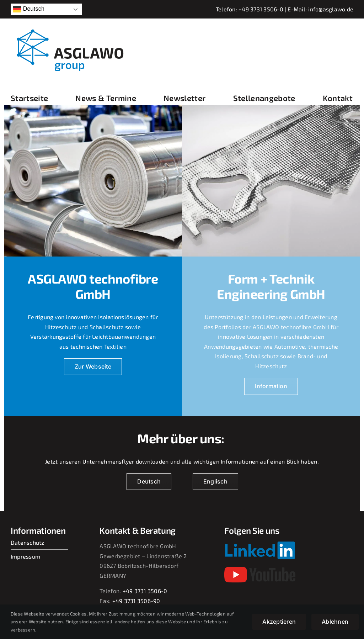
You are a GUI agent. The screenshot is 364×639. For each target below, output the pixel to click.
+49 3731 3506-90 (136, 601)
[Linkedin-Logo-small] (260, 544)
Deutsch (29, 9)
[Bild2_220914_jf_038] (93, 108)
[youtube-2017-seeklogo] (260, 569)
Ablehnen (335, 622)
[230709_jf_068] (271, 108)
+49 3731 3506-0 (261, 9)
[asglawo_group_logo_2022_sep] (75, 28)
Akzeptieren (279, 622)
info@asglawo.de (331, 9)
